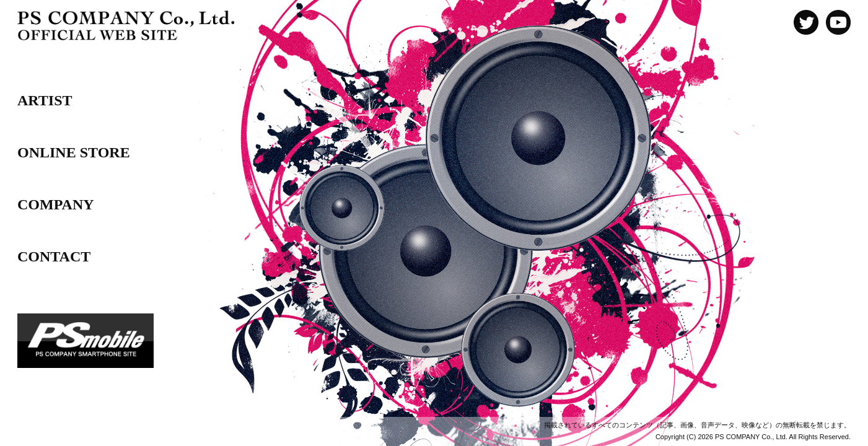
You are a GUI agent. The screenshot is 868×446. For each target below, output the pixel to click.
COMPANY (56, 204)
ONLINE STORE (74, 152)
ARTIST (45, 100)
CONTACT (54, 256)
